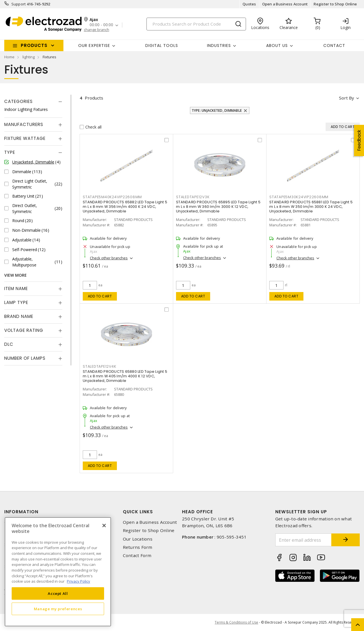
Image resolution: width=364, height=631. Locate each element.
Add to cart (100, 296)
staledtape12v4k (99, 366)
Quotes (249, 4)
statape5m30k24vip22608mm (299, 197)
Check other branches (109, 258)
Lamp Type (16, 302)
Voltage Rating (24, 330)
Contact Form (137, 556)
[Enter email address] (304, 540)
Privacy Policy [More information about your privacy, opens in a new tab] (78, 581)
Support (19, 4)
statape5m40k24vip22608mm (112, 197)
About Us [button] (277, 45)
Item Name (16, 288)
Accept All (58, 593)
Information (21, 512)
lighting (29, 57)
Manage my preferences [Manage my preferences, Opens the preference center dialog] (58, 609)
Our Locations (138, 539)
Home (9, 57)
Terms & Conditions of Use (236, 622)
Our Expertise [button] (94, 45)
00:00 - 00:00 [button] (101, 25)
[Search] (196, 24)
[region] (58, 572)
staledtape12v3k (193, 197)
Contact (334, 45)
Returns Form (138, 547)
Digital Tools (162, 45)
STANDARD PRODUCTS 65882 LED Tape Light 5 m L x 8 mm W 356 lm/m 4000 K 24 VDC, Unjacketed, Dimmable (125, 207)
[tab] (33, 102)
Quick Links (138, 512)
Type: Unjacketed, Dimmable (217, 110)
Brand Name (19, 316)
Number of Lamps (25, 358)
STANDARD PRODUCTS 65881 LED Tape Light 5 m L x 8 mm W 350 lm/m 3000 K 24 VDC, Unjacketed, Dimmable (311, 207)
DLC (9, 344)
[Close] (104, 526)
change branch (97, 30)
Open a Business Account (285, 4)
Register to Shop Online (335, 4)
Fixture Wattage (25, 138)
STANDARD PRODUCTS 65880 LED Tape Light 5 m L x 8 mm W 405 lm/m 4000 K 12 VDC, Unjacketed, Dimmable (125, 376)
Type (10, 152)
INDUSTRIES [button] (219, 45)
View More (15, 275)
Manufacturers (24, 124)
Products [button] (34, 45)
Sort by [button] (347, 98)
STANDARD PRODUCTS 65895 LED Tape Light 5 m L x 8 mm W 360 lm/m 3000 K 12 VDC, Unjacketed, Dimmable (218, 207)
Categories (18, 101)
